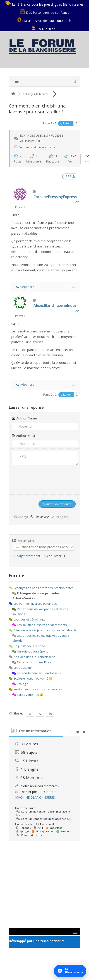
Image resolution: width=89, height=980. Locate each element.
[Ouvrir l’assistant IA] (70, 971)
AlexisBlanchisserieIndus (55, 305)
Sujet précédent (27, 556)
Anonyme (49, 147)
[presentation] (34, 477)
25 (60, 786)
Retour (66, 123)
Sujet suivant (54, 556)
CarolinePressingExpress (55, 197)
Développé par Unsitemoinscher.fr (36, 941)
